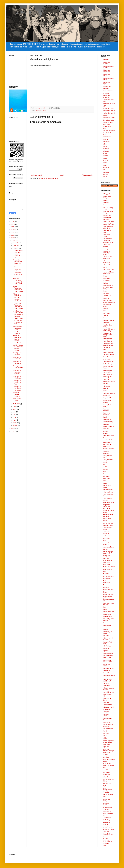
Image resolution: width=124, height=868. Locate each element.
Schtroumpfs (106, 710)
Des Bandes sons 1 (109, 108)
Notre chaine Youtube (107, 63)
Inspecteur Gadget (108, 502)
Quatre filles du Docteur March (107, 661)
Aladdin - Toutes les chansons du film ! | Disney (18, 348)
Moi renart (106, 587)
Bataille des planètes (106, 246)
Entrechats (106, 424)
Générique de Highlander (17, 377)
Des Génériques (108, 91)
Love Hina (106, 558)
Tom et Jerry (106, 770)
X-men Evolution (108, 834)
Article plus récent (36, 175)
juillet (15, 409)
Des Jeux (105, 139)
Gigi (104, 464)
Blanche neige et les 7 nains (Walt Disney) (108, 287)
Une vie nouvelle (108, 794)
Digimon (105, 389)
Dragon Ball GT (107, 398)
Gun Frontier (106, 476)
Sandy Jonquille (107, 705)
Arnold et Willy (107, 215)
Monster (105, 592)
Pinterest (105, 156)
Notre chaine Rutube (107, 75)
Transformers (107, 783)
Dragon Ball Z (107, 400)
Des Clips (106, 116)
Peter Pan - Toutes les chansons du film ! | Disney (18, 281)
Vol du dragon (107, 820)
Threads (105, 160)
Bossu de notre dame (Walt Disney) (109, 301)
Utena (104, 797)
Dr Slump (105, 403)
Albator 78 (106, 200)
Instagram (106, 151)
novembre (16, 246)
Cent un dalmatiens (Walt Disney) (109, 330)
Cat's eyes (106, 323)
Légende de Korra (108, 547)
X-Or (104, 836)
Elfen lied (105, 417)
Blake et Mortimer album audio (108, 123)
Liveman (105, 549)
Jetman (105, 521)
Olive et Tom (106, 623)
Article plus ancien (88, 175)
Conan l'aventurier (108, 357)
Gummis (105, 474)
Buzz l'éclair (106, 313)
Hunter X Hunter (108, 490)
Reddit (105, 158)
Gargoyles (106, 453)
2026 (13, 222)
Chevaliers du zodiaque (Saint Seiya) (107, 335)
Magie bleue (106, 564)
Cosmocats (106, 359)
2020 (13, 238)
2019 (13, 240)
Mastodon (106, 168)
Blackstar (105, 283)
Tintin (104, 768)
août (15, 407)
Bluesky (105, 146)
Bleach (105, 291)
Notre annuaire (107, 170)
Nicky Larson (107, 614)
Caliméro (105, 316)
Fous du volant (107, 440)
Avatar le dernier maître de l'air (108, 227)
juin (14, 412)
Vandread (106, 810)
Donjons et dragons (109, 393)
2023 (13, 230)
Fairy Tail (105, 431)
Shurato (105, 731)
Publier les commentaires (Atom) (49, 178)
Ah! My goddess (108, 194)
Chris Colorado (107, 339)
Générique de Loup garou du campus (17, 388)
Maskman (106, 574)
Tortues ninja (107, 775)
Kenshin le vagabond (106, 533)
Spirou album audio (109, 131)
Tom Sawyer (106, 772)
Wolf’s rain (106, 832)
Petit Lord (106, 636)
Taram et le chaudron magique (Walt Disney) (108, 751)
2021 (13, 235)
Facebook (106, 149)
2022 (13, 232)
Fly (103, 438)
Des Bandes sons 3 (109, 113)
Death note (106, 379)
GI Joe (105, 467)
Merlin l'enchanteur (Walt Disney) (108, 582)
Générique (39, 111)
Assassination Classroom (107, 219)
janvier (15, 425)
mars (15, 420)
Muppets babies (107, 597)
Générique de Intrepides (17, 362)
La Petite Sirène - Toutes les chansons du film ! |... (18, 321)
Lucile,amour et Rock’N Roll (107, 561)
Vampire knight (107, 807)
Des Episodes (107, 86)
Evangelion (106, 429)
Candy (105, 318)
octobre (16, 248)
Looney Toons (107, 556)
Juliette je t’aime (108, 526)
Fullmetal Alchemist (109, 449)
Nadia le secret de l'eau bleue (108, 604)
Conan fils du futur (108, 355)
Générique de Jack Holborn (18, 367)
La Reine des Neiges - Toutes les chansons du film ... (18, 273)
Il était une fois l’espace (107, 499)
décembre (16, 243)
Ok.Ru (105, 165)
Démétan (105, 384)
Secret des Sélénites (106, 715)
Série (44, 111)
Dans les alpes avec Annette (107, 371)
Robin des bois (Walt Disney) (107, 680)
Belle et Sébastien (108, 265)
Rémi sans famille (108, 668)
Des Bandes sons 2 (109, 111)
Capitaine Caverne (108, 320)
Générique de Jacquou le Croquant (17, 372)
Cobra (104, 350)
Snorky (105, 736)
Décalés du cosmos (109, 382)
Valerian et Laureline (106, 804)
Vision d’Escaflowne (107, 817)
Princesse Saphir (108, 653)
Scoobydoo (106, 712)
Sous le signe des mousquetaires (108, 741)
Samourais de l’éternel (107, 699)
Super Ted (106, 747)
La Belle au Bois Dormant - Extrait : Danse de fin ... (18, 254)
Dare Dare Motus (108, 374)
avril (15, 417)
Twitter (105, 144)
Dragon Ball (106, 396)
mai (14, 415)
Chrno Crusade (107, 341)
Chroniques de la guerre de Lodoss (108, 344)
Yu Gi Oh (105, 839)
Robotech (106, 683)
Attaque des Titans (108, 224)
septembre (17, 404)
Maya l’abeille (107, 579)
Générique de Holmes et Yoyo (17, 382)
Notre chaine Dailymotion (107, 71)
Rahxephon (106, 671)
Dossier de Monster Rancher (16, 394)
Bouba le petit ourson (107, 305)
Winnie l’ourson (107, 827)
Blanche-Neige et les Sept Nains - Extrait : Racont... (17, 330)
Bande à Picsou (107, 239)
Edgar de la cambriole (106, 414)
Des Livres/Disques (109, 118)
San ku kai (106, 702)
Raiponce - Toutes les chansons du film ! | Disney (18, 289)
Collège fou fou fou (108, 352)
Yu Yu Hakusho (107, 841)
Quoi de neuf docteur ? (107, 665)
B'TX (104, 311)
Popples (105, 651)
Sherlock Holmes (108, 729)
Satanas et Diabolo (108, 707)
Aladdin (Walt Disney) (107, 197)
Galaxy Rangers (108, 460)
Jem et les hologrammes (107, 518)
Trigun (105, 786)
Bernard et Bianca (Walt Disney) (108, 273)
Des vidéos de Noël (109, 104)
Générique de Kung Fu (17, 354)
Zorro (104, 846)
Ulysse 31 (106, 792)
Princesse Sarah (108, 655)
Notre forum (106, 142)
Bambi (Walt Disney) (106, 235)
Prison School (107, 658)
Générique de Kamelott (17, 358)
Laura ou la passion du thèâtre (109, 544)
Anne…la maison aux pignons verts (108, 208)
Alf (103, 205)
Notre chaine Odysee (107, 83)
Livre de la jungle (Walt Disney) (108, 553)
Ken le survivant (107, 536)
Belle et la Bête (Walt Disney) (107, 258)
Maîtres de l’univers (109, 567)
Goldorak (105, 469)
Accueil (62, 175)
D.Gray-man (106, 386)
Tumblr (105, 163)
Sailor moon (106, 686)
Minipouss (106, 585)
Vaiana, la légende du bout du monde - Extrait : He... (18, 297)
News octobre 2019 (17, 400)
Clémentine (106, 348)
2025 (13, 224)
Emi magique (107, 419)
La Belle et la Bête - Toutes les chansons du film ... (18, 314)
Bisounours (106, 278)
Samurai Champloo (109, 692)
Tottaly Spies (107, 777)
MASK (105, 572)
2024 (13, 227)
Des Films (106, 89)
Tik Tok (105, 153)
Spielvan (105, 738)
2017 (13, 432)
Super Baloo (106, 744)
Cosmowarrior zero (108, 362)
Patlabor (105, 629)
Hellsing (105, 483)
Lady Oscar (106, 538)
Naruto (105, 610)
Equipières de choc (108, 426)
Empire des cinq (108, 422)
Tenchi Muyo (106, 757)
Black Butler (106, 281)
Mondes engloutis (108, 590)
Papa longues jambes (107, 626)
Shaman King (107, 722)
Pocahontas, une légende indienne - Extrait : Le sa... (17, 263)
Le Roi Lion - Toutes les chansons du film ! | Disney (18, 306)
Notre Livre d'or (107, 177)
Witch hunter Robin (108, 829)
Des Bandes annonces (106, 96)
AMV (104, 106)
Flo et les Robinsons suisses (108, 434)
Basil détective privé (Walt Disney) (108, 242)
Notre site (106, 60)
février (15, 423)
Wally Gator (106, 822)
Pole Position (107, 646)
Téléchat (105, 755)
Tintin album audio (108, 120)
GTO (104, 471)
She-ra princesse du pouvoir (108, 725)
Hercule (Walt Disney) (107, 486)
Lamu (104, 541)
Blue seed (106, 293)
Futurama (106, 451)
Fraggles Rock (107, 442)
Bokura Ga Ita (107, 296)
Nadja (104, 607)
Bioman (105, 276)
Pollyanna (106, 648)
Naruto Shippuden (108, 612)
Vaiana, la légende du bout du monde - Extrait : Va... (18, 339)
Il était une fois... (108, 492)
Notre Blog (106, 172)
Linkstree (105, 175)
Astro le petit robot (108, 222)
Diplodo (105, 391)
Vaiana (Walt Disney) (106, 800)
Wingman (106, 825)
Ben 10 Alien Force (108, 270)
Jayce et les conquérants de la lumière (108, 510)
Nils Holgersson (107, 617)
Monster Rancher (108, 594)
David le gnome (107, 377)
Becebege (106, 249)
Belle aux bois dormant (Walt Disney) (107, 253)
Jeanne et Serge (108, 514)
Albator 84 (106, 203)
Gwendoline (106, 479)
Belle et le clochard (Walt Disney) (108, 262)
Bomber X (106, 298)
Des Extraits (106, 93)
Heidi (104, 481)
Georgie (105, 462)
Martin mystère (107, 569)
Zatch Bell (106, 844)
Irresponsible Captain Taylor (107, 506)
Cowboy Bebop (107, 364)
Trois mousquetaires (107, 789)
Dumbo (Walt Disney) (107, 406)
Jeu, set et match (108, 523)
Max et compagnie (108, 576)
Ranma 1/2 (106, 673)
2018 (13, 429)
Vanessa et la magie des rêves (108, 813)
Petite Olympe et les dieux (108, 639)
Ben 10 (105, 267)
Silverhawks (106, 733)
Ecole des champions (106, 410)
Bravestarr (106, 309)
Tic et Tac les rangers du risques (108, 764)
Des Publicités (107, 137)
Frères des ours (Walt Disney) (107, 445)
